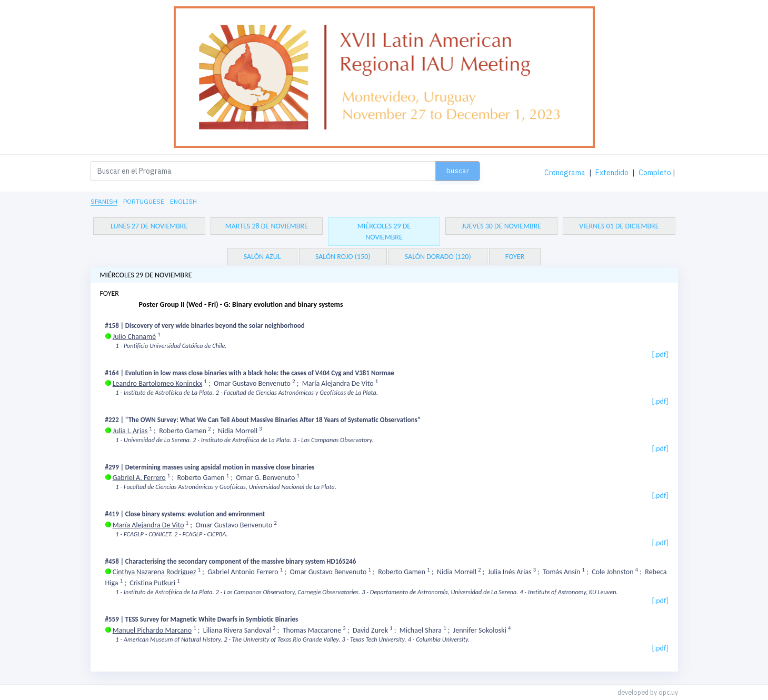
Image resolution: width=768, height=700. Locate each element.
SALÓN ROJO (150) (343, 257)
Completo (655, 173)
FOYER (515, 257)
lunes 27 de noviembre (149, 226)
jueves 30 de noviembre (501, 226)
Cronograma (565, 173)
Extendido (612, 173)
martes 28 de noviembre (267, 226)
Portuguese (144, 201)
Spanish (104, 201)
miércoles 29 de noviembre (384, 232)
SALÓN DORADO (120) (438, 257)
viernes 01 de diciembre (619, 226)
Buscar (458, 171)
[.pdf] (660, 354)
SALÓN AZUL (262, 257)
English (183, 201)
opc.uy (668, 692)
